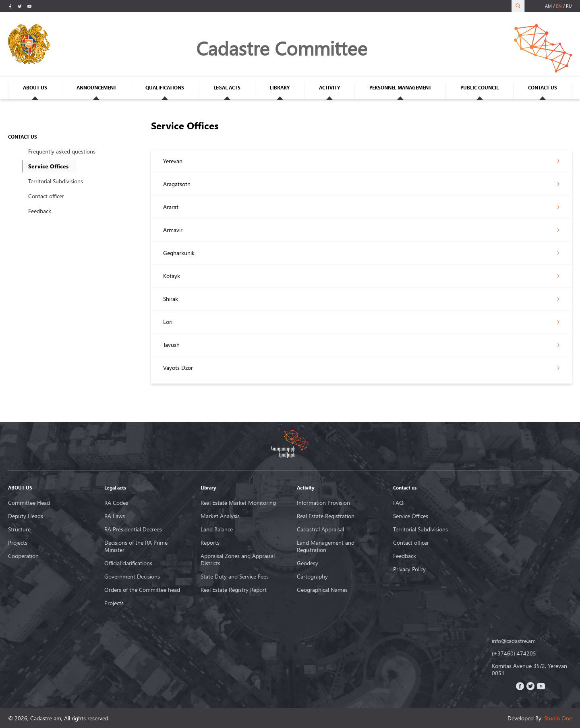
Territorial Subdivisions (56, 181)
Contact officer (46, 196)
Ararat (171, 207)
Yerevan (173, 161)
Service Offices (411, 516)
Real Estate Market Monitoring (238, 503)
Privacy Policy (409, 569)
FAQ (398, 503)
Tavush (171, 345)
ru (569, 6)
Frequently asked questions (62, 151)
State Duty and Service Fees (235, 577)
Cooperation (23, 556)
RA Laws (115, 516)
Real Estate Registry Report (234, 590)
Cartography (312, 577)
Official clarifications (128, 563)
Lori (168, 322)
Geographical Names (322, 590)
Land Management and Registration (326, 546)
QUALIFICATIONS (165, 88)
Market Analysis (220, 516)
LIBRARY (280, 88)
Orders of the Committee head (142, 590)
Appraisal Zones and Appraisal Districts (238, 560)
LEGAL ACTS (227, 88)
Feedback (40, 211)
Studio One (558, 718)
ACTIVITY (329, 88)
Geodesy (308, 563)
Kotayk (172, 276)
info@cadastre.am (514, 641)
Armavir (173, 230)
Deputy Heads (26, 516)
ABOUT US (35, 88)
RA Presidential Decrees (133, 529)
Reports (210, 543)
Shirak (171, 299)
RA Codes (116, 503)
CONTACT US (543, 88)
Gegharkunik (179, 253)
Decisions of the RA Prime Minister (136, 546)
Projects (18, 543)
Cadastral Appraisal (320, 529)
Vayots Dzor (178, 368)
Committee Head (29, 503)
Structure (19, 529)
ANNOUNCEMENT (96, 88)
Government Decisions (132, 577)
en (559, 6)
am (548, 6)
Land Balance (217, 529)
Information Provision (323, 503)
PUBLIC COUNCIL (480, 88)
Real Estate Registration (326, 516)
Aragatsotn (177, 184)
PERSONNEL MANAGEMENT (400, 88)
